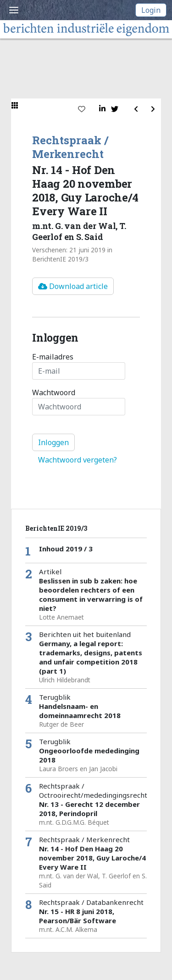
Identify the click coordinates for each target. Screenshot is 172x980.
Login (151, 10)
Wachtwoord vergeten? (78, 460)
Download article (73, 286)
